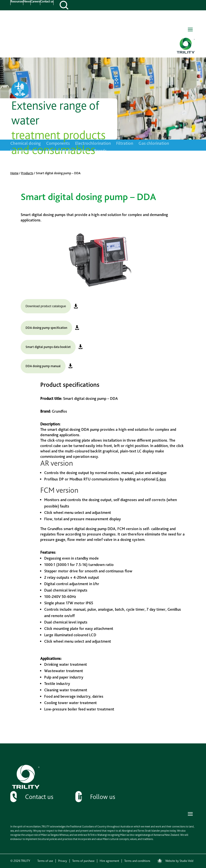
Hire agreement (109, 861)
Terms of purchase (83, 861)
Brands (100, 151)
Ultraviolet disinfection (67, 151)
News (27, 2)
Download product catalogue (46, 306)
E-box (161, 479)
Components (58, 144)
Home (14, 173)
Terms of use (45, 861)
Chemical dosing (26, 144)
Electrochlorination (93, 144)
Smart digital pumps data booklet (48, 347)
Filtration (125, 144)
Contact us (47, 2)
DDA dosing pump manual (43, 366)
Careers (35, 2)
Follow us (103, 797)
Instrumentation (25, 151)
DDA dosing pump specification (46, 328)
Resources (17, 2)
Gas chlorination (154, 144)
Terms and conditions (137, 861)
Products (27, 173)
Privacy (63, 861)
